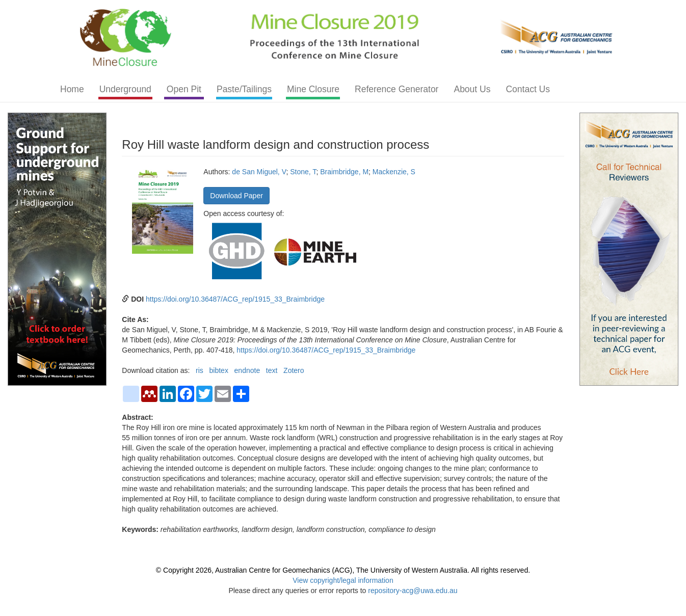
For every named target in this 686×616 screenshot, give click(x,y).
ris (200, 370)
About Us (472, 89)
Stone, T (303, 172)
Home (72, 89)
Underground (125, 89)
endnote (247, 370)
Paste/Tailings (244, 89)
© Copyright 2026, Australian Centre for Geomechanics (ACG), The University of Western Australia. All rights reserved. (343, 570)
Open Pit (184, 89)
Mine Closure (313, 89)
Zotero (294, 370)
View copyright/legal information (343, 580)
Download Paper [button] (236, 196)
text (272, 370)
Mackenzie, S (394, 172)
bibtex (219, 370)
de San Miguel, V (259, 172)
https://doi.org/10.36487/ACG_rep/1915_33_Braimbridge (235, 299)
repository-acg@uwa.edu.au (413, 591)
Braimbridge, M (344, 172)
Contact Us (528, 89)
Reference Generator (397, 89)
